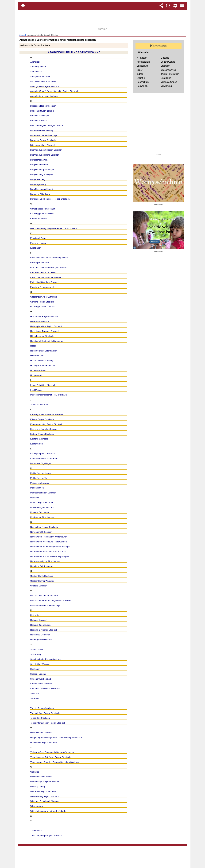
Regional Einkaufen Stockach (44, 630)
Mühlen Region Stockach (42, 503)
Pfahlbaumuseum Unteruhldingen (46, 605)
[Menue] (182, 6)
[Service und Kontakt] (175, 6)
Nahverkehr (143, 86)
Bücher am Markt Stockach (43, 145)
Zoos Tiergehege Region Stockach (46, 836)
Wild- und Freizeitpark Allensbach (46, 801)
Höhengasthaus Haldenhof (43, 365)
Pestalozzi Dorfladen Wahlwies (45, 595)
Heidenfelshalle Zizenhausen (44, 351)
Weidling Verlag (38, 787)
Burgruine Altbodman (40, 194)
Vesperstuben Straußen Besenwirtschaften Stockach (55, 762)
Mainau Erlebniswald (40, 483)
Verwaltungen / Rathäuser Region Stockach (50, 757)
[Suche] (168, 6)
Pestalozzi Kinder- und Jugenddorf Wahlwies (51, 600)
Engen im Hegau (38, 243)
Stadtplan (165, 66)
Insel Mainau (36, 390)
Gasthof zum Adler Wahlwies (44, 297)
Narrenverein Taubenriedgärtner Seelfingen (50, 547)
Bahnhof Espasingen (40, 116)
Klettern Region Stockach (42, 434)
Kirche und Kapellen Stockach (44, 429)
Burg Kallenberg (38, 179)
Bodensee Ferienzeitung (42, 130)
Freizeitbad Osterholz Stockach (45, 282)
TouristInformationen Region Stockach (48, 723)
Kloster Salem (37, 444)
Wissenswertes (168, 70)
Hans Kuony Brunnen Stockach (45, 331)
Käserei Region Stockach (42, 419)
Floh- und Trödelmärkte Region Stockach (49, 268)
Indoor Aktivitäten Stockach (43, 385)
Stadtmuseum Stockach (41, 684)
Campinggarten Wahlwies (42, 214)
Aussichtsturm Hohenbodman (44, 96)
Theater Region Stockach (42, 708)
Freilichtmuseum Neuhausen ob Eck (47, 277)
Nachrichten (143, 82)
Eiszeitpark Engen (39, 238)
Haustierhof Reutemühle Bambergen (47, 341)
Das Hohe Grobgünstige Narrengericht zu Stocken (54, 228)
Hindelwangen (37, 356)
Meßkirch (35, 498)
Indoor (140, 74)
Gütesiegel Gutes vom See (43, 307)
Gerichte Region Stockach (42, 302)
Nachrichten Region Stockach (44, 527)
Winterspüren (37, 806)
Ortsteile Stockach (39, 586)
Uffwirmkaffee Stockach (41, 733)
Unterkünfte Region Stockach (44, 742)
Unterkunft (166, 78)
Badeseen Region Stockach (43, 106)
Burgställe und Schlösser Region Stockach (50, 199)
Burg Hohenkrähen (39, 165)
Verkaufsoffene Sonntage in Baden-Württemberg (53, 752)
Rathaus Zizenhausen (41, 625)
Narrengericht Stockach (41, 532)
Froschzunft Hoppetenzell (42, 287)
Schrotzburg (36, 654)
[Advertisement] (103, 20)
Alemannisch (36, 72)
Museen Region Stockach (42, 507)
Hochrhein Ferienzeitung (42, 361)
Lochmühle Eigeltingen (41, 463)
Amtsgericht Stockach (40, 77)
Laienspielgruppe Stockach (43, 454)
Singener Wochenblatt (41, 679)
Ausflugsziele (143, 62)
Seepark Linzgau (38, 674)
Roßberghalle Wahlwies (41, 640)
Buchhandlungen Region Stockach (46, 150)
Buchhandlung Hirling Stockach (45, 155)
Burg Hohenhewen (39, 160)
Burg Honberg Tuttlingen (42, 174)
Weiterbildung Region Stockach (45, 796)
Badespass (142, 66)
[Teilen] (161, 6)
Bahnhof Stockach (39, 121)
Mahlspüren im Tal (39, 478)
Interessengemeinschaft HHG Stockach (49, 395)
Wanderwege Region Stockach (45, 782)
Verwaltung (166, 86)
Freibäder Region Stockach (43, 272)
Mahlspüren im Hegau (41, 473)
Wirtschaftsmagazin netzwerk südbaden (49, 811)
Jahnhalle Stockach (39, 405)
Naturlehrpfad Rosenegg (42, 566)
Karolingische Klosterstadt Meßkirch (47, 414)
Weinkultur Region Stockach (43, 791)
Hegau (33, 346)
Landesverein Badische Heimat (45, 458)
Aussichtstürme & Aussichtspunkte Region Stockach (54, 91)
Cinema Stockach (39, 219)
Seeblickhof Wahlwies (40, 664)
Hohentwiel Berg (38, 370)
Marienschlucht (37, 488)
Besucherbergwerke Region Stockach (48, 125)
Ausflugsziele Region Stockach (45, 86)
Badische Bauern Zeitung (42, 111)
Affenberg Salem (38, 67)
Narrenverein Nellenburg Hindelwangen (49, 542)
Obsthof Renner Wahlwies (42, 581)
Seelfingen (35, 669)
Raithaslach (36, 615)
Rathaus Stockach (39, 620)
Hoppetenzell (36, 375)
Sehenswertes (168, 62)
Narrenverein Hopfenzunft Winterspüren (49, 537)
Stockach (23, 35)
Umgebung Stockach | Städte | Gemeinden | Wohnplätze (56, 738)
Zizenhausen (36, 831)
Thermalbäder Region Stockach (45, 713)
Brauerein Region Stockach (43, 140)
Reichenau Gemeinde (40, 635)
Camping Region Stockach (43, 209)
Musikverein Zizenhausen (42, 517)
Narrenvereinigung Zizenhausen (45, 561)
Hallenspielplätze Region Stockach (46, 326)
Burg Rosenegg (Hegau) (42, 189)
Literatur (141, 78)
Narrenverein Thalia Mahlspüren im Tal (48, 551)
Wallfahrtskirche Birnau (41, 777)
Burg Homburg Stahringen (42, 170)
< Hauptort (142, 58)
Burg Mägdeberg (38, 184)
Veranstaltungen (169, 82)
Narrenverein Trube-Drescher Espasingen (50, 556)
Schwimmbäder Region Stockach (46, 659)
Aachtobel (35, 62)
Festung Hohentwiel (40, 263)
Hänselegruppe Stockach (42, 336)
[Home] (23, 6)
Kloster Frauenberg (39, 439)
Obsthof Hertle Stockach (42, 576)
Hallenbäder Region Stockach (44, 317)
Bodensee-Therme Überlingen (44, 135)
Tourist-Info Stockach (40, 718)
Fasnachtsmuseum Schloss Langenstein (49, 258)
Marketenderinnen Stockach (43, 493)
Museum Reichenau (40, 512)
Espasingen (36, 248)
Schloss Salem (37, 649)
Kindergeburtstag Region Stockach (46, 424)
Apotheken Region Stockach (43, 81)
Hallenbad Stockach (40, 321)
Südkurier (35, 698)
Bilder (140, 70)
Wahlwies (35, 772)
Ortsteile (165, 58)
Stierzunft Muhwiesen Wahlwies (45, 689)
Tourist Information (170, 74)
